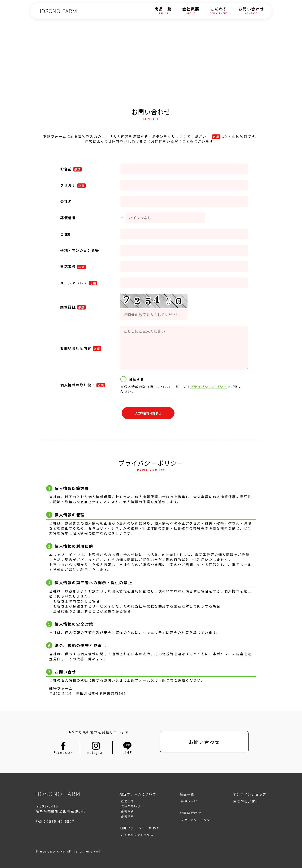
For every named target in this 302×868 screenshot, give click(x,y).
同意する (132, 379)
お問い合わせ (251, 11)
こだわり (219, 11)
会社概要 (191, 11)
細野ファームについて (138, 794)
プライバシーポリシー (209, 387)
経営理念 (128, 801)
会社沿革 (128, 816)
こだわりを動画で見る (137, 835)
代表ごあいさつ (132, 806)
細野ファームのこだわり (140, 828)
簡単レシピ (189, 801)
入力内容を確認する (148, 413)
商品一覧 (163, 11)
